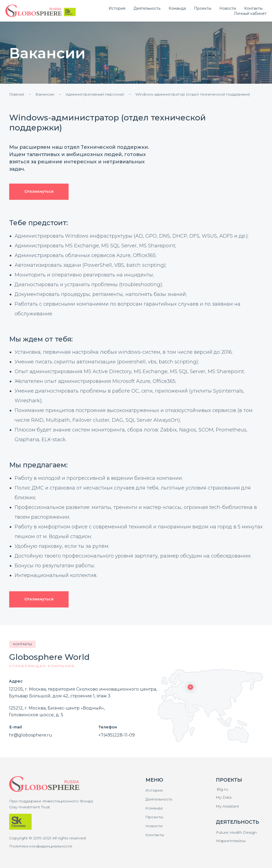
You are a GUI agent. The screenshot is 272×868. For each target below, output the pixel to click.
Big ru (222, 789)
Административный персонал (95, 94)
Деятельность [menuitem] (147, 8)
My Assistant (227, 806)
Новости (154, 826)
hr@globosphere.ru (31, 735)
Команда (154, 808)
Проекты (154, 817)
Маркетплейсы (231, 841)
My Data (224, 797)
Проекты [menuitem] (203, 8)
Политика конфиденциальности (41, 846)
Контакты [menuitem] (253, 8)
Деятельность (159, 799)
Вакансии (45, 94)
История (154, 790)
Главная (17, 94)
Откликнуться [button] (39, 191)
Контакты (155, 835)
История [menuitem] (117, 8)
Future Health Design (236, 832)
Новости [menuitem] (228, 8)
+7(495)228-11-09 (117, 735)
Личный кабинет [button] (250, 13)
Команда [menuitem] (177, 8)
